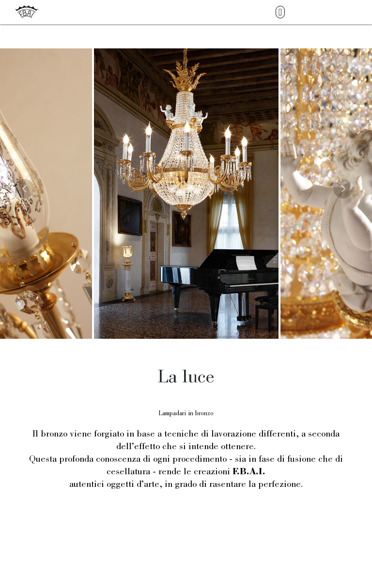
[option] (186, 194)
